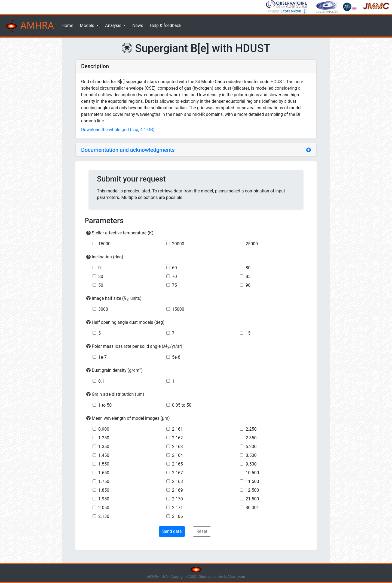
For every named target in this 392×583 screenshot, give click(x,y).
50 (101, 285)
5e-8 (176, 357)
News (138, 25)
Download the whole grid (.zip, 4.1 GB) (118, 130)
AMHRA (29, 26)
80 (248, 268)
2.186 (177, 516)
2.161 (177, 429)
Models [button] (88, 25)
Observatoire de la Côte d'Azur (222, 577)
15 (248, 333)
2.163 (177, 447)
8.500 (251, 455)
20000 (178, 244)
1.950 (104, 499)
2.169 (177, 490)
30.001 (252, 508)
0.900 (104, 429)
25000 (252, 244)
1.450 (104, 455)
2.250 (251, 429)
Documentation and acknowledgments (128, 150)
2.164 (177, 455)
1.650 (104, 473)
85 (248, 277)
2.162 (177, 438)
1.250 (104, 438)
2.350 (251, 438)
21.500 (252, 499)
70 (174, 277)
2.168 (177, 481)
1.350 (104, 447)
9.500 (251, 464)
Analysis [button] (114, 25)
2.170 (177, 499)
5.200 (251, 447)
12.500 (252, 490)
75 (174, 285)
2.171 (177, 508)
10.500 (252, 473)
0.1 (101, 381)
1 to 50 (105, 405)
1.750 (104, 481)
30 (101, 277)
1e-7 (102, 357)
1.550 (104, 464)
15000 (104, 244)
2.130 (104, 516)
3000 (103, 309)
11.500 (252, 481)
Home (67, 25)
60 (174, 268)
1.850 (104, 490)
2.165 (177, 464)
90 (248, 285)
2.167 (177, 473)
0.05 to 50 (182, 405)
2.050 (104, 508)
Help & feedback (166, 25)
